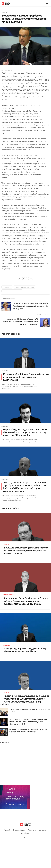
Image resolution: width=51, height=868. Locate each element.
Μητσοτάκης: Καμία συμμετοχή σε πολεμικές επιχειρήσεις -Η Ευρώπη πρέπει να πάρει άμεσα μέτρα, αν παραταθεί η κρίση (26, 722)
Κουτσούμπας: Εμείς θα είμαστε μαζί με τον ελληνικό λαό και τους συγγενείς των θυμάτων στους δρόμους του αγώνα (26, 613)
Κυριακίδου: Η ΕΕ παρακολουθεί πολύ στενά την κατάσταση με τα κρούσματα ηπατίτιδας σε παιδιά (21, 322)
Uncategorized (9, 606)
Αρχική (7, 856)
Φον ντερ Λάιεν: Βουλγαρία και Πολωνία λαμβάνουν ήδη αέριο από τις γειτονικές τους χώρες (30, 306)
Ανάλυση (43, 856)
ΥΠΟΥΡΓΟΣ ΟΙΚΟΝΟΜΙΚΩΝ (25, 287)
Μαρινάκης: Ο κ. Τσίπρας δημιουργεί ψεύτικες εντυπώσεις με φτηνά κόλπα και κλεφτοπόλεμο (26, 377)
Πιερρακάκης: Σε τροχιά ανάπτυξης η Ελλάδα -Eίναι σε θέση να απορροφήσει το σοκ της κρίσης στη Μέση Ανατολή (26, 432)
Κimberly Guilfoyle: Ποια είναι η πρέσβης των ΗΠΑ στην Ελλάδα (30, 734)
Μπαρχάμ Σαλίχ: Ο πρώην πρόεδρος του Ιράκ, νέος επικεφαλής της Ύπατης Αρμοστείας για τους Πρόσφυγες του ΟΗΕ (28, 745)
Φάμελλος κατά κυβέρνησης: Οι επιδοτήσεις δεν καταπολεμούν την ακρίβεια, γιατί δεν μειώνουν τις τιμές (26, 556)
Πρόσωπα (32, 856)
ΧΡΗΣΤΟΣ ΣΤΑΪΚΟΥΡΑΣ (12, 291)
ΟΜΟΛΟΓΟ (7, 287)
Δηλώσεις (5, 12)
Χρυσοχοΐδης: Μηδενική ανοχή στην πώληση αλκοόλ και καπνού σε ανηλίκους (26, 667)
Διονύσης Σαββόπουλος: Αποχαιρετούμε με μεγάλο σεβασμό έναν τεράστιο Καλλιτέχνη (28, 754)
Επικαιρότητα (19, 856)
